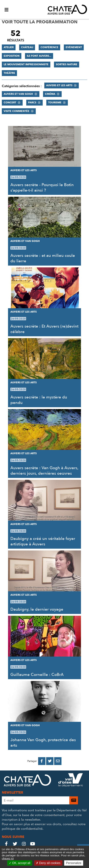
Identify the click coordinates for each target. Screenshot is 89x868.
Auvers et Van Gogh (18, 94)
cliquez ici (8, 858)
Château (27, 47)
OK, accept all (20, 863)
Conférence (49, 47)
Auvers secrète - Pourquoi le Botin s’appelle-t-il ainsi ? (42, 188)
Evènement (74, 47)
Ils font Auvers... (39, 56)
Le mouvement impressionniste (26, 64)
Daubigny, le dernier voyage (37, 609)
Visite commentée (17, 111)
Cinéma (50, 94)
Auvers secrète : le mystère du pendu (39, 400)
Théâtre (9, 73)
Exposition (12, 56)
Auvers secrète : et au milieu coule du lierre (43, 258)
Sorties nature (67, 64)
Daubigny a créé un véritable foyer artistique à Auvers (43, 541)
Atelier (9, 47)
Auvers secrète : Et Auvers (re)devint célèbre (44, 329)
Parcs (32, 103)
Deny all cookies (48, 863)
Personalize (74, 863)
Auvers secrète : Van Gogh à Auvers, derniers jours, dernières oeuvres (44, 471)
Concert (10, 103)
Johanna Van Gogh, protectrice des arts (43, 743)
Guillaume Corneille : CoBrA (37, 675)
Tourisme (55, 103)
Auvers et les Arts (59, 85)
